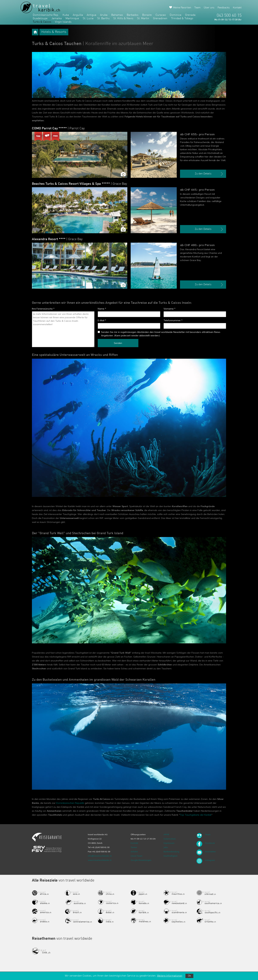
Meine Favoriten (182, 8)
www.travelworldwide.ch (100, 860)
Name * (102, 309)
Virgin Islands (63, 22)
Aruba (104, 15)
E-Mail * (102, 320)
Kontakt (237, 8)
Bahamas (117, 15)
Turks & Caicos (42, 22)
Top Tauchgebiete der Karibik (196, 815)
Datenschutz (170, 839)
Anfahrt (134, 852)
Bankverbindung (171, 852)
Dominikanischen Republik (70, 803)
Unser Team (136, 856)
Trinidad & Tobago (182, 18)
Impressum (169, 843)
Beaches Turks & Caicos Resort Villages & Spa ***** (79, 184)
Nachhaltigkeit (170, 856)
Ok (189, 976)
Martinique (72, 18)
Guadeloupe (40, 18)
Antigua (91, 15)
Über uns (209, 8)
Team (197, 8)
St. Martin (143, 18)
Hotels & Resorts (54, 32)
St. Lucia (88, 18)
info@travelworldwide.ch (100, 856)
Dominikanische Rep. (46, 15)
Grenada (190, 15)
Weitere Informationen (170, 976)
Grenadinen (160, 18)
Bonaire (147, 15)
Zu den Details (209, 174)
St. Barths (103, 18)
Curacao (161, 15)
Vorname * (169, 309)
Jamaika (57, 18)
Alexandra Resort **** (57, 239)
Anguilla (78, 15)
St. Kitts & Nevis (123, 18)
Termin (134, 847)
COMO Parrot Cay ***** (58, 129)
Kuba (66, 15)
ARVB (166, 834)
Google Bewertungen (141, 860)
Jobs (166, 847)
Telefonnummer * (173, 320)
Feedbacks (224, 8)
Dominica (175, 15)
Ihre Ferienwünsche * (43, 309)
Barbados (133, 15)
